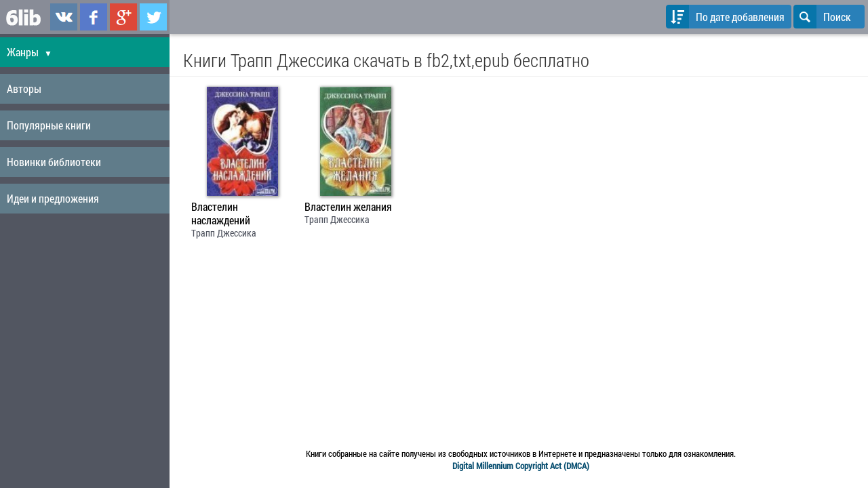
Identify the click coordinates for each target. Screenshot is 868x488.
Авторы (24, 88)
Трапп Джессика (224, 233)
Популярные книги (49, 125)
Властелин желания (348, 207)
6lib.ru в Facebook (94, 17)
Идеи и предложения (53, 198)
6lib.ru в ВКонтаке (64, 17)
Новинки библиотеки (54, 162)
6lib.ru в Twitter (153, 17)
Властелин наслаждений (221, 213)
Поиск (822, 17)
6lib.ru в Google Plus (123, 17)
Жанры (29, 52)
